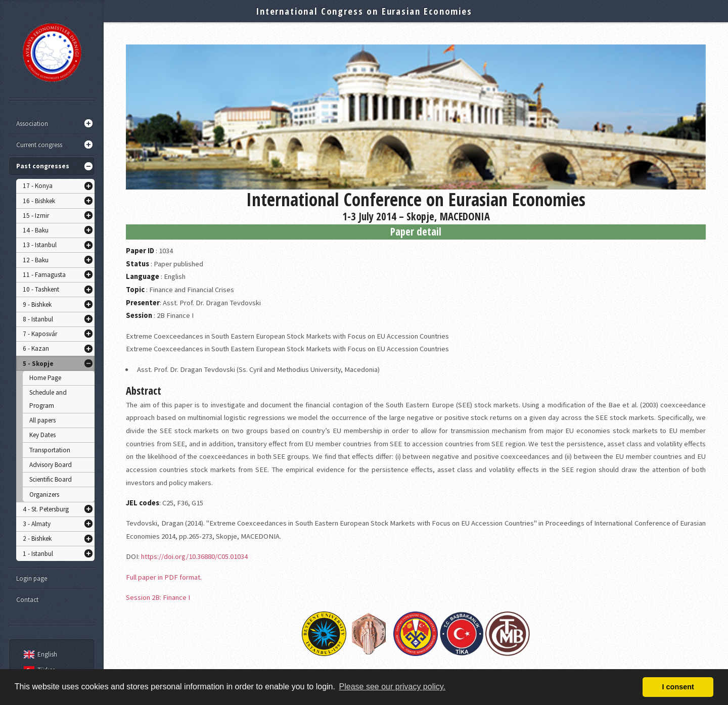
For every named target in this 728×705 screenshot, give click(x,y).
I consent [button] (678, 687)
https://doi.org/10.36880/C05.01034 (194, 556)
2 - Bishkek (37, 538)
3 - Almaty (37, 524)
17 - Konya (38, 186)
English (39, 654)
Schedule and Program (48, 399)
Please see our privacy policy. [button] (392, 687)
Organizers (44, 495)
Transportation (50, 450)
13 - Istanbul (40, 245)
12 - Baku (36, 260)
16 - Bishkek (39, 201)
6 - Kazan (36, 348)
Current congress (39, 145)
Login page (32, 578)
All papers (42, 420)
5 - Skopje (38, 364)
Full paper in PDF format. (164, 577)
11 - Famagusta (44, 275)
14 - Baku (36, 230)
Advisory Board (51, 465)
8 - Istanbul (38, 319)
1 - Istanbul (38, 554)
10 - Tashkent (41, 289)
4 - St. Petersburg (46, 509)
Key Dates (42, 435)
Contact (27, 600)
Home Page (45, 378)
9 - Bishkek (37, 304)
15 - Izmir (36, 216)
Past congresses (43, 166)
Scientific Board (51, 479)
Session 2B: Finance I (158, 597)
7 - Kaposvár (40, 334)
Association (32, 124)
